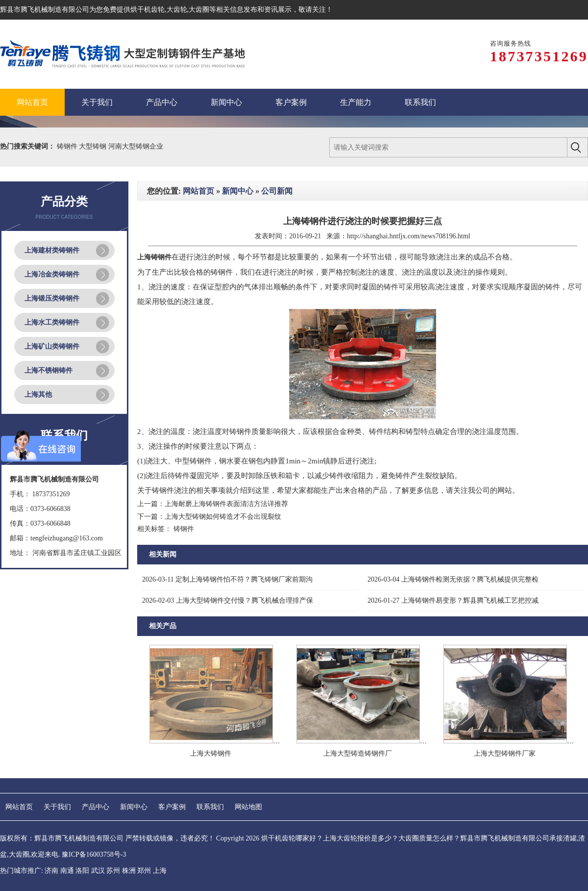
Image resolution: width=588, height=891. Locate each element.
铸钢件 (68, 146)
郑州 (144, 871)
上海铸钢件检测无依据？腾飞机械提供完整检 (453, 579)
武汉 (98, 871)
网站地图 (248, 807)
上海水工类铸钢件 (52, 322)
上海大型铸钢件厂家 (505, 753)
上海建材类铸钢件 (52, 250)
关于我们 (57, 807)
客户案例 (172, 807)
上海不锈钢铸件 (49, 370)
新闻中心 (238, 191)
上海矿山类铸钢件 (52, 346)
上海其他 (38, 395)
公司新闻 (277, 191)
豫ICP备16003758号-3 (94, 854)
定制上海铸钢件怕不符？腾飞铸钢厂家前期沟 (227, 579)
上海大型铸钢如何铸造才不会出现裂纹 (223, 517)
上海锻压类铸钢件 (52, 298)
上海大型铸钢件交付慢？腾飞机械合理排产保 (228, 600)
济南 (51, 871)
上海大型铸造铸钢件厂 (358, 753)
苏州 (113, 871)
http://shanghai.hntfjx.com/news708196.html (409, 236)
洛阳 (82, 871)
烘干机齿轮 (147, 10)
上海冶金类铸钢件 (52, 274)
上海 (160, 871)
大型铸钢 (94, 146)
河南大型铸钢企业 (136, 146)
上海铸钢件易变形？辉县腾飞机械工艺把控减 (453, 600)
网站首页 (198, 191)
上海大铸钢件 (211, 753)
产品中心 (96, 807)
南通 (67, 871)
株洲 (129, 871)
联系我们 (210, 807)
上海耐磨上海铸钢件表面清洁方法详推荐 (226, 504)
